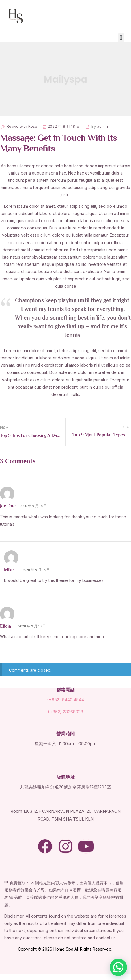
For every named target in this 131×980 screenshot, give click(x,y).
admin (102, 126)
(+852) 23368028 (65, 712)
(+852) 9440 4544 (65, 700)
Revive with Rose (22, 126)
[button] (121, 37)
